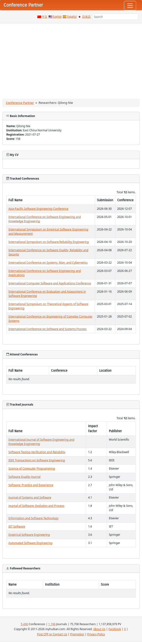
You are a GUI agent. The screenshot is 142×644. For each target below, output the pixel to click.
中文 (45, 17)
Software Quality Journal (25, 477)
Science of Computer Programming (32, 469)
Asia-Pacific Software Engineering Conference (38, 209)
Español (72, 17)
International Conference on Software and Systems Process (48, 329)
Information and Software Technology (33, 518)
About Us (99, 629)
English (57, 17)
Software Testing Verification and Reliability (37, 452)
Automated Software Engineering (31, 543)
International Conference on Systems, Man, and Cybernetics (48, 263)
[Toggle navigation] (130, 6)
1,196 (52, 624)
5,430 (25, 624)
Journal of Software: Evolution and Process (36, 506)
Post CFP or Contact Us (52, 634)
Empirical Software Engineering (29, 535)
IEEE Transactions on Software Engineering (37, 460)
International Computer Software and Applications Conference (50, 283)
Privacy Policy (96, 634)
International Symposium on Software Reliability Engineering (49, 242)
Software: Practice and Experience (31, 485)
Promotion (77, 634)
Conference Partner (20, 103)
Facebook (115, 629)
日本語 (86, 17)
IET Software (17, 526)
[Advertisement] (71, 59)
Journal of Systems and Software (30, 497)
